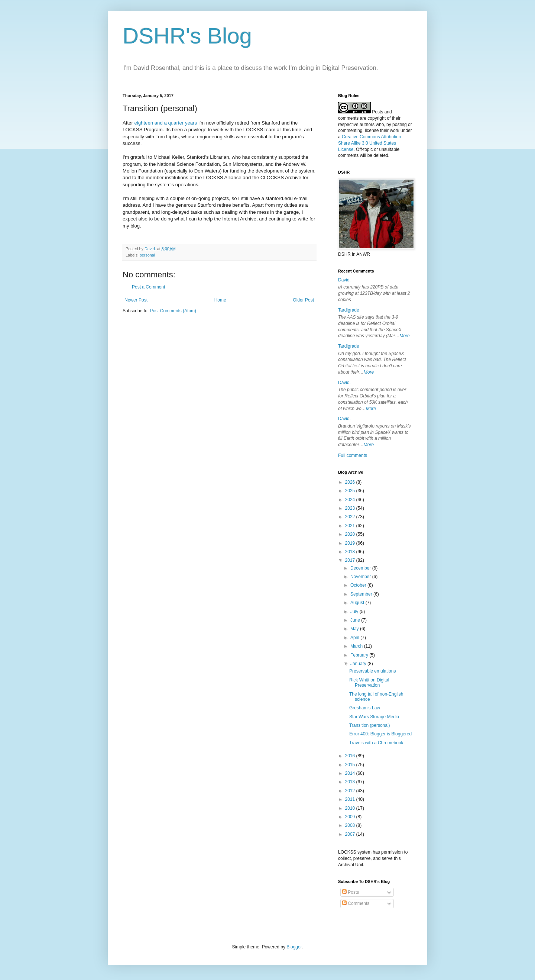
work (394, 130)
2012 (351, 791)
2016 (351, 756)
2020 (351, 534)
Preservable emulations (372, 671)
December (361, 568)
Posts (351, 892)
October (359, 585)
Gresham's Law (365, 708)
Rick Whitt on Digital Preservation (369, 683)
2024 (351, 500)
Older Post (303, 300)
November (361, 577)
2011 (351, 799)
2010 (351, 808)
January (359, 664)
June (356, 620)
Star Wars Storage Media (374, 717)
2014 (351, 773)
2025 (351, 491)
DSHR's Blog (187, 36)
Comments (356, 903)
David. (344, 280)
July (355, 612)
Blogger (294, 947)
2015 (351, 765)
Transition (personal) (370, 725)
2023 (351, 508)
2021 (351, 526)
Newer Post (136, 300)
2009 (351, 817)
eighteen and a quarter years (166, 123)
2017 (351, 560)
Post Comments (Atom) (173, 311)
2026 (351, 482)
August (358, 603)
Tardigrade (349, 310)
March (357, 646)
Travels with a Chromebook (376, 743)
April (355, 638)
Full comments (353, 455)
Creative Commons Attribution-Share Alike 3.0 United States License (370, 143)
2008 (351, 825)
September (362, 594)
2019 (351, 543)
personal (147, 255)
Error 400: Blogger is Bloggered (380, 734)
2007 (351, 834)
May (355, 629)
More (404, 336)
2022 (351, 517)
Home (220, 300)
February (360, 655)
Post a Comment (148, 287)
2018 (351, 552)
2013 (351, 782)
